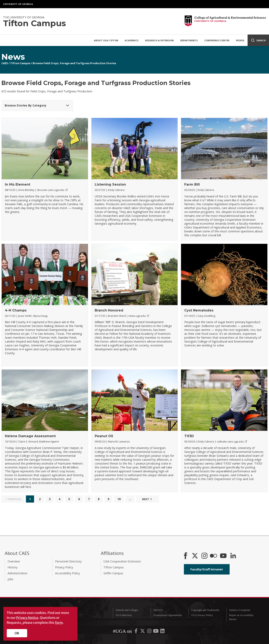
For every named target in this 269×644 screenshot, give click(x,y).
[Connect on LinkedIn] (233, 556)
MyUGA (158, 610)
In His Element (18, 184)
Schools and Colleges (127, 610)
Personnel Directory (68, 561)
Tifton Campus (20, 63)
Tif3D (189, 436)
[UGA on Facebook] (136, 632)
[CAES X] (195, 556)
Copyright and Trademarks (205, 610)
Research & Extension (159, 40)
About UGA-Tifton (106, 40)
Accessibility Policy (67, 573)
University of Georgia (18, 4)
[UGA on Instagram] (150, 632)
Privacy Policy (64, 567)
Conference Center (217, 40)
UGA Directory (124, 615)
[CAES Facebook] (186, 556)
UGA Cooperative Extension (122, 561)
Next (148, 499)
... (130, 499)
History (12, 567)
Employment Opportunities (168, 615)
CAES (5, 63)
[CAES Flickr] (213, 556)
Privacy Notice (27, 618)
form (59, 623)
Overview (14, 561)
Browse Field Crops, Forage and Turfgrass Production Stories (74, 63)
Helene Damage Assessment (30, 436)
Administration (17, 573)
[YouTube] (223, 556)
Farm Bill (192, 184)
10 (119, 499)
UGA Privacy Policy (202, 615)
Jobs (11, 579)
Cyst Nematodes (199, 310)
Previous (13, 499)
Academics (132, 40)
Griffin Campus (113, 573)
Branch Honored (109, 310)
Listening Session (110, 184)
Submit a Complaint (240, 610)
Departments (189, 40)
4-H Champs (16, 310)
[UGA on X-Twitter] (143, 632)
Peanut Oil (104, 436)
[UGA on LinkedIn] (162, 632)
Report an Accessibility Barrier (241, 617)
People (240, 40)
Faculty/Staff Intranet (207, 569)
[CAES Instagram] (205, 556)
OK (17, 633)
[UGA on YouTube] (156, 632)
